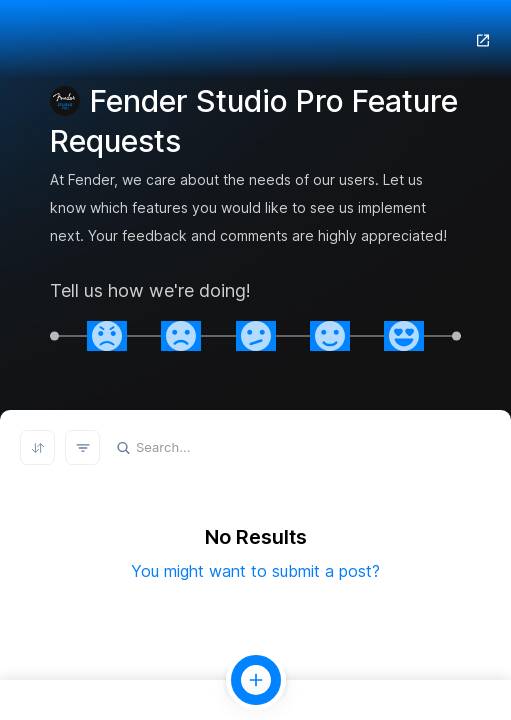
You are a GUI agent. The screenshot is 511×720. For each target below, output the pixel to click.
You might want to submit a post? (255, 571)
